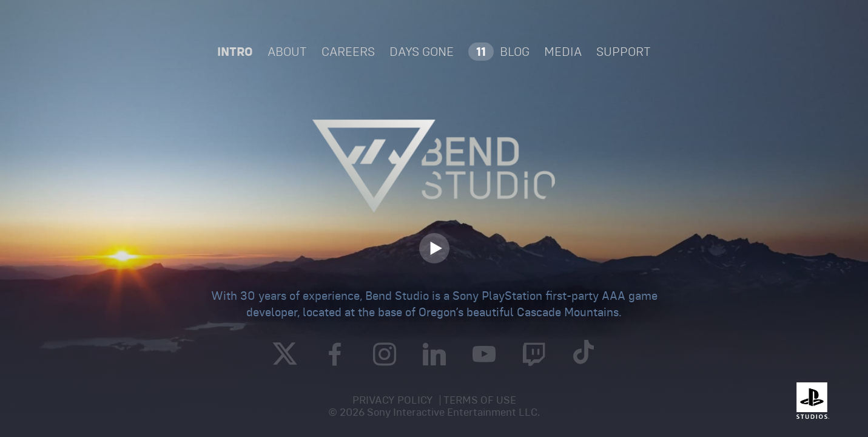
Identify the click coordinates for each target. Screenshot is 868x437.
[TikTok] (584, 355)
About (287, 52)
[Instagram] (385, 357)
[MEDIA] (563, 52)
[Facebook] (335, 357)
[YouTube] (484, 357)
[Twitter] (285, 354)
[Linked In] (434, 357)
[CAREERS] (348, 52)
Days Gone (422, 52)
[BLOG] (499, 52)
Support (624, 52)
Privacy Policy (393, 400)
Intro (235, 51)
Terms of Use (480, 400)
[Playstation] (810, 401)
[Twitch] (534, 357)
